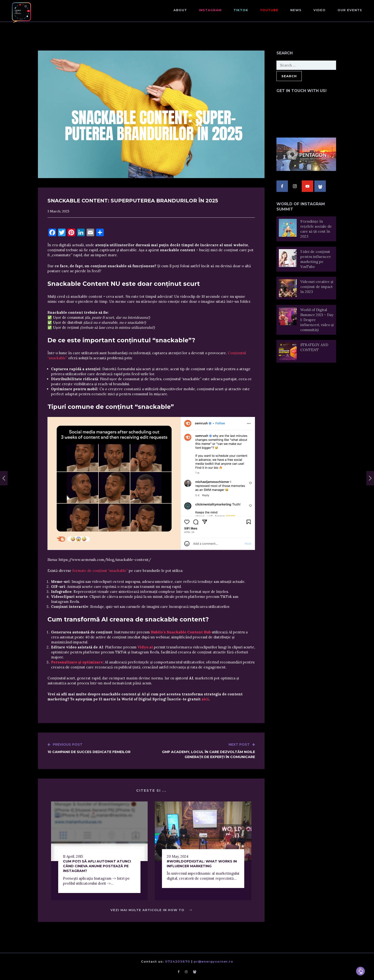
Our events (350, 10)
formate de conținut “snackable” (100, 571)
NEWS (296, 10)
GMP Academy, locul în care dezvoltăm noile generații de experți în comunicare (203, 751)
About (180, 10)
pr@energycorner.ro (213, 961)
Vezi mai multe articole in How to (151, 910)
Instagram (210, 10)
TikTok (241, 10)
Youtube (269, 10)
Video (319, 10)
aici (205, 699)
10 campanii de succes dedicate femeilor (89, 748)
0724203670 (178, 961)
